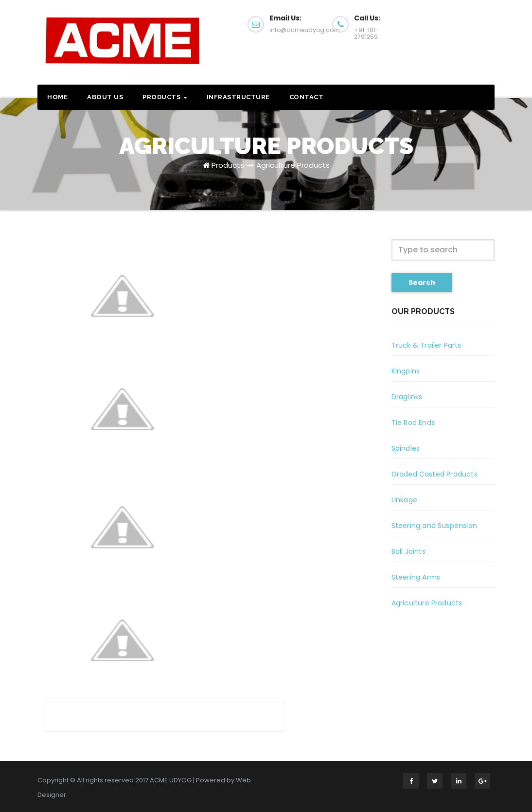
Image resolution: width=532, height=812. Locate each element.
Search (422, 282)
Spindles (406, 448)
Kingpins (406, 371)
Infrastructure (238, 97)
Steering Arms (416, 577)
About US (105, 97)
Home (57, 97)
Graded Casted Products (434, 474)
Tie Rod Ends (413, 423)
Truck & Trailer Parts (426, 345)
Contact (307, 97)
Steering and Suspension (434, 526)
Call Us (458, 28)
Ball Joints (408, 551)
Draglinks (407, 397)
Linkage (404, 500)
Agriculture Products (293, 165)
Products (165, 97)
